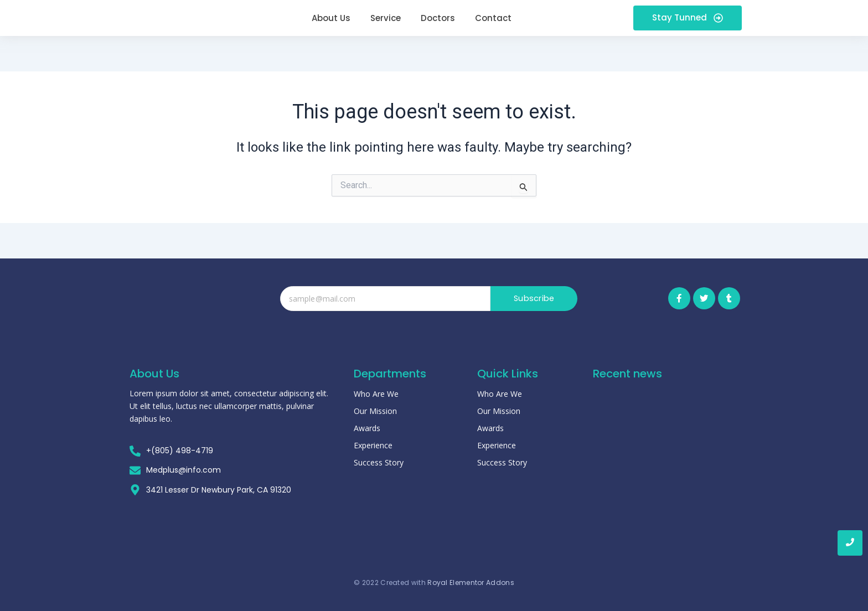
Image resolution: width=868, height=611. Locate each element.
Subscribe (534, 299)
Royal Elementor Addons (471, 577)
